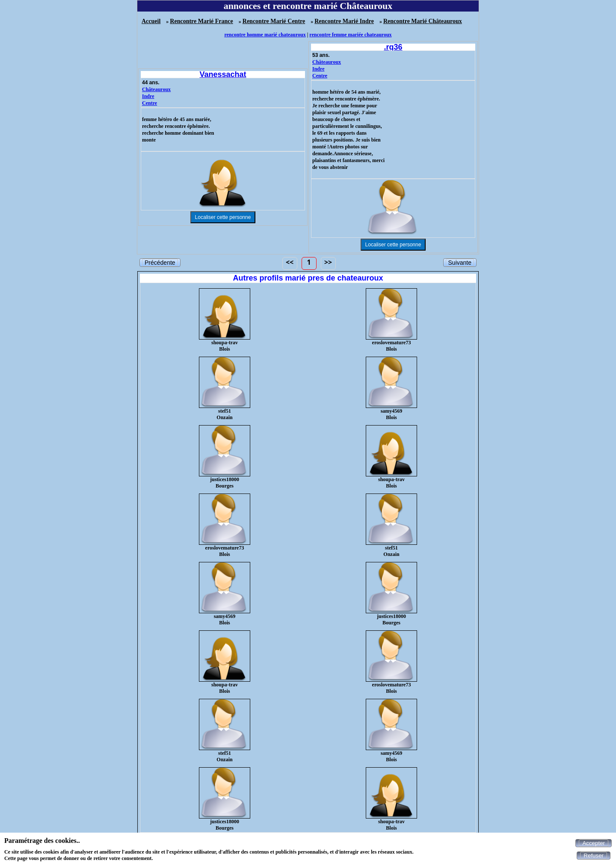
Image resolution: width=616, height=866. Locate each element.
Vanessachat (223, 74)
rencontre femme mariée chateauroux (350, 35)
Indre (148, 96)
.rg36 (393, 47)
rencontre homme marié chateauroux (265, 35)
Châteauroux (156, 89)
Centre (150, 103)
